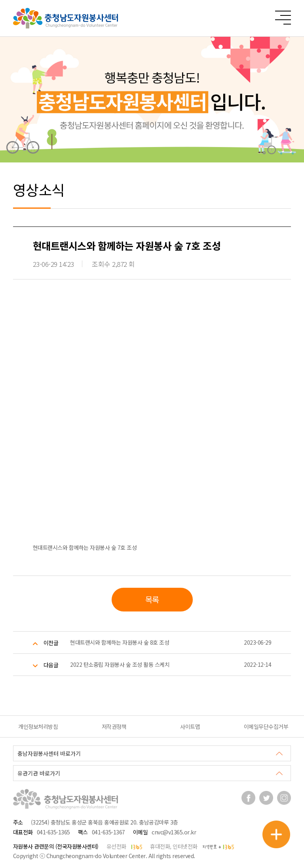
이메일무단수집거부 (266, 726)
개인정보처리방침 (38, 726)
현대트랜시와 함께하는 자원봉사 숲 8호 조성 (120, 642)
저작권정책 (114, 726)
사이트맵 (190, 726)
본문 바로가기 (0, 0)
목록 (152, 599)
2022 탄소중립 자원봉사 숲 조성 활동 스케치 (120, 664)
